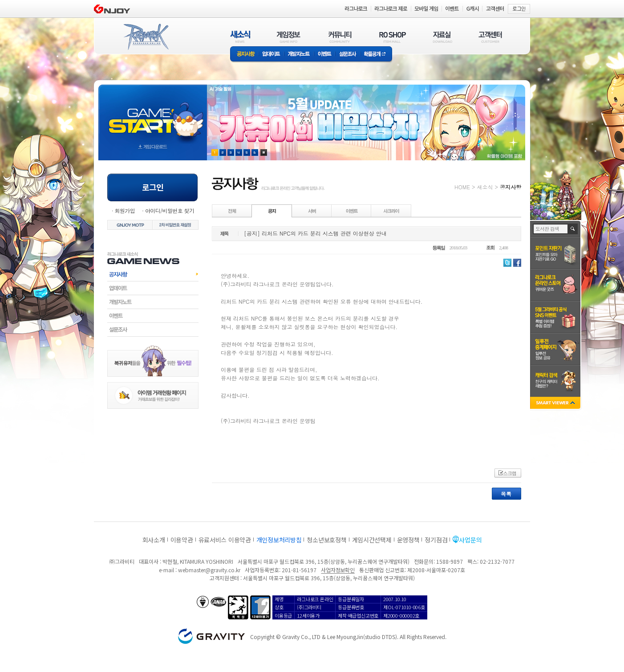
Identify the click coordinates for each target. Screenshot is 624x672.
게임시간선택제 (372, 540)
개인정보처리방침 (279, 540)
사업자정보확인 (338, 570)
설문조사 (348, 55)
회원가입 (125, 210)
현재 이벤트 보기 (264, 153)
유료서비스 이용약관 (225, 540)
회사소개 (154, 540)
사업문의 (470, 540)
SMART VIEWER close (556, 404)
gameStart (153, 114)
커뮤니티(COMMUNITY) (340, 37)
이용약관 (182, 540)
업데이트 (271, 55)
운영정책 (408, 540)
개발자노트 (299, 55)
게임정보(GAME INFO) (289, 37)
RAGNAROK (146, 37)
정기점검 (436, 540)
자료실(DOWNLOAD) (442, 37)
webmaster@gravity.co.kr (209, 570)
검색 (573, 229)
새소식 (485, 187)
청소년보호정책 (326, 540)
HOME (462, 187)
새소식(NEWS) (240, 37)
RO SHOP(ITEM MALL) (393, 37)
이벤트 (324, 55)
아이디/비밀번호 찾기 (170, 210)
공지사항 (244, 55)
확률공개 (376, 55)
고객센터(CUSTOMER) (490, 37)
